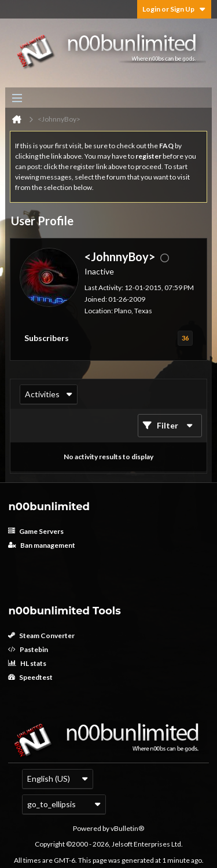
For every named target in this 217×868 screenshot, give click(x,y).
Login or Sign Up (174, 9)
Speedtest (30, 677)
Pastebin (28, 649)
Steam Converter (41, 636)
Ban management (42, 545)
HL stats (27, 663)
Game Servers (36, 531)
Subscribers (47, 338)
